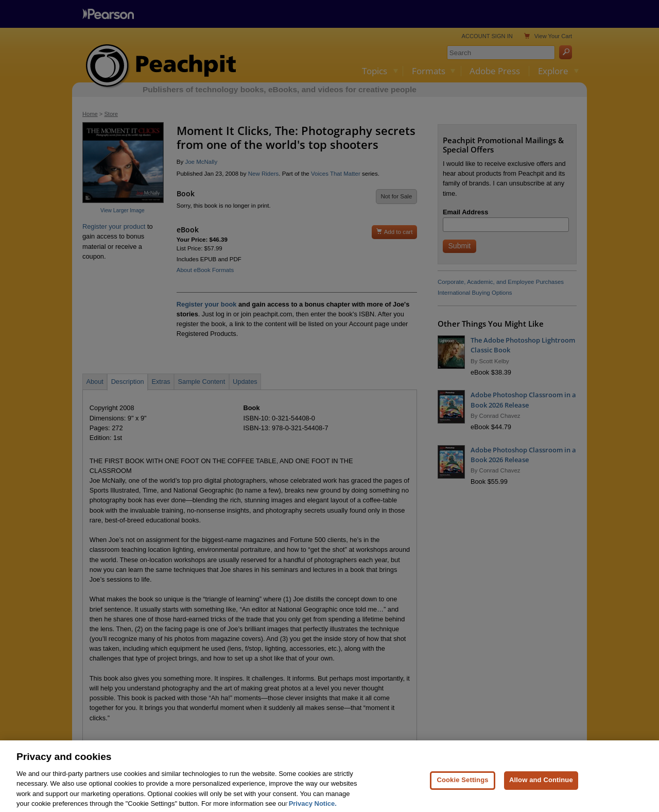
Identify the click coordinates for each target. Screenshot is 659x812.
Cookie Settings (462, 788)
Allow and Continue (541, 788)
